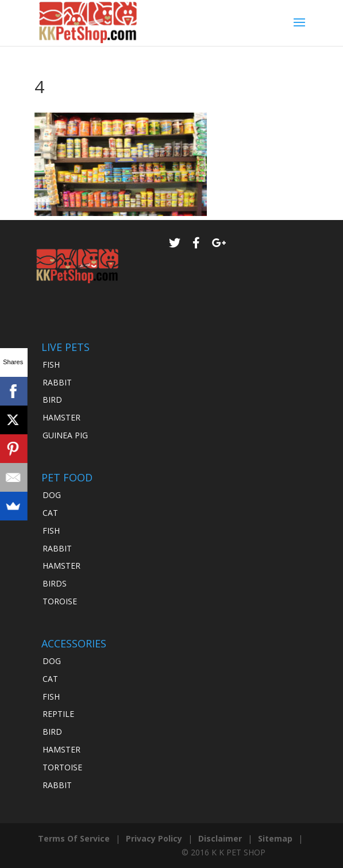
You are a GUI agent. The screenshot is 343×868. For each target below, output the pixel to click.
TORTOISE (62, 767)
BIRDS (55, 583)
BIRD (52, 400)
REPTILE (58, 714)
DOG (52, 495)
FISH (51, 364)
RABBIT (57, 382)
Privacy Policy (154, 838)
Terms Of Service (74, 838)
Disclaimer (220, 838)
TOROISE (60, 601)
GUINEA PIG (65, 435)
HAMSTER (61, 417)
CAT (50, 513)
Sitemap (275, 838)
